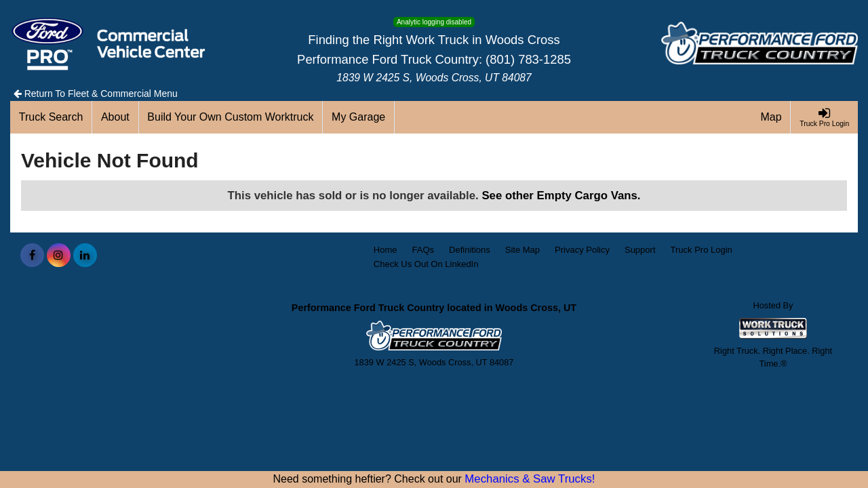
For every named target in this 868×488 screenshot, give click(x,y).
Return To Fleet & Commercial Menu (96, 94)
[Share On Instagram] (59, 256)
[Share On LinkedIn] (85, 256)
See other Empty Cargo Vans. (561, 196)
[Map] (772, 117)
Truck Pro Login (702, 250)
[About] (115, 117)
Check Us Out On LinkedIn (426, 264)
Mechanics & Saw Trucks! (530, 479)
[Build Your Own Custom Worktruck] (231, 117)
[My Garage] (359, 117)
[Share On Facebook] (32, 256)
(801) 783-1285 (528, 59)
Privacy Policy (582, 250)
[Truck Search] (51, 117)
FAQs (423, 250)
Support (640, 250)
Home (386, 250)
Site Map (522, 250)
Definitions (470, 250)
